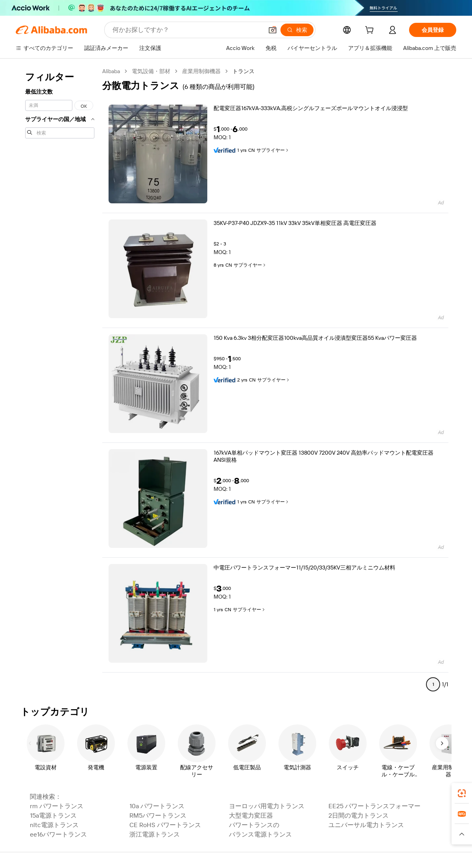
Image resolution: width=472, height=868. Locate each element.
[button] (273, 30)
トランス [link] (243, 71)
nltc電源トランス (54, 825)
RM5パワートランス (158, 815)
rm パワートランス (57, 806)
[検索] (297, 30)
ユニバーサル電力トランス (366, 825)
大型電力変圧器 (251, 815)
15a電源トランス (53, 815)
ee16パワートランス (58, 834)
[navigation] (60, 381)
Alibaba (111, 71)
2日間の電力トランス (359, 815)
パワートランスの (254, 825)
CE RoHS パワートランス (165, 825)
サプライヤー (273, 150)
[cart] (371, 31)
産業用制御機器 (201, 71)
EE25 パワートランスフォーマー (374, 806)
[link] (462, 793)
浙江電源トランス (155, 834)
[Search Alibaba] (187, 30)
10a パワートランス (157, 806)
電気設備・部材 (151, 71)
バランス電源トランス (260, 834)
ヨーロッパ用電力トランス (267, 806)
